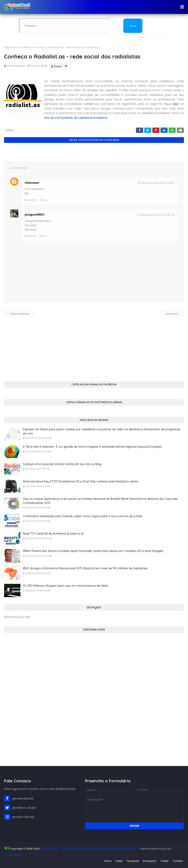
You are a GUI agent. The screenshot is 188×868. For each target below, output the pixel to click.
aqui (176, 104)
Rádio (27, 47)
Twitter (164, 861)
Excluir (43, 236)
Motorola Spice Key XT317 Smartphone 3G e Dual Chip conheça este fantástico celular (81, 481)
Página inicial (13, 47)
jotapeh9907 (35, 214)
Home (108, 861)
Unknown (32, 183)
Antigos (172, 314)
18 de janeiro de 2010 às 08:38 (156, 214)
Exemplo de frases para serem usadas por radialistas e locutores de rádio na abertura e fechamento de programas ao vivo (102, 431)
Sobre (119, 861)
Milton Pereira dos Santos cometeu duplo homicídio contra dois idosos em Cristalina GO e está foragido (93, 551)
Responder (31, 236)
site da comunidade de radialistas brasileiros (76, 118)
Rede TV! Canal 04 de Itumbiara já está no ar (53, 533)
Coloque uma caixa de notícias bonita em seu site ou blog (62, 464)
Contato (178, 861)
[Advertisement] (94, 345)
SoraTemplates (13, 855)
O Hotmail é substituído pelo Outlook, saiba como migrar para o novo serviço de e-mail (82, 516)
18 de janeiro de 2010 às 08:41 (156, 183)
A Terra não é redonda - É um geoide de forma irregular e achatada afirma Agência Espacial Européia (92, 446)
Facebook (133, 861)
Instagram (150, 861)
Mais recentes (20, 314)
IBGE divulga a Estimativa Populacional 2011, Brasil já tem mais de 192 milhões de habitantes (85, 568)
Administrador (16, 66)
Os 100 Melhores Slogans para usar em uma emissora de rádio (65, 585)
